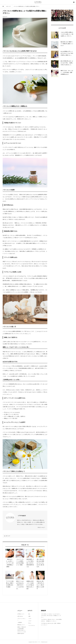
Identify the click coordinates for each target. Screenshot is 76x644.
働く (29, 614)
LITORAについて (21, 614)
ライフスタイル (31, 626)
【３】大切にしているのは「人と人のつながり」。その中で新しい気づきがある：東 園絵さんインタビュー (51, 616)
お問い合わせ (20, 616)
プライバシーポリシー (21, 619)
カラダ (29, 621)
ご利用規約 (20, 622)
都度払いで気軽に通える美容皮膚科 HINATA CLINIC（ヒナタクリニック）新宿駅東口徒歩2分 (21, 630)
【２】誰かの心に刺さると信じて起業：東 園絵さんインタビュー (51, 624)
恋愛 (29, 616)
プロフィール (41, 527)
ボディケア (8, 536)
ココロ (29, 619)
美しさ (29, 623)
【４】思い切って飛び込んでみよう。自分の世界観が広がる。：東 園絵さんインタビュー (51, 620)
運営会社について (21, 625)
